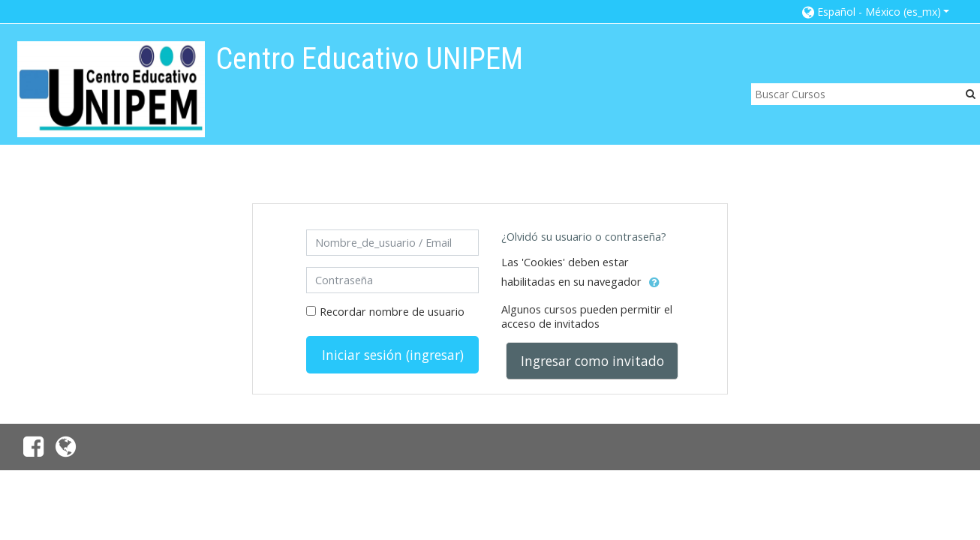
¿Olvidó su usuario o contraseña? (584, 237)
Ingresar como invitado (592, 361)
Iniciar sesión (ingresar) (393, 355)
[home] (111, 89)
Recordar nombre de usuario (392, 312)
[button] (876, 12)
